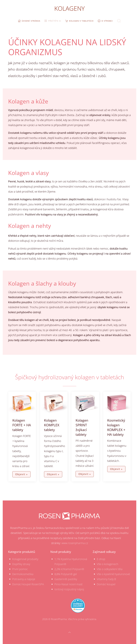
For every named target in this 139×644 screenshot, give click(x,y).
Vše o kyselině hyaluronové (113, 574)
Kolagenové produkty (25, 559)
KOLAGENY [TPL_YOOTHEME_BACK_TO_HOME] (69, 8)
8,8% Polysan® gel (66, 574)
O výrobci (105, 21)
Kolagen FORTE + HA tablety (23, 425)
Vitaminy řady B (106, 579)
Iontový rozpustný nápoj (69, 589)
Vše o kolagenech (108, 564)
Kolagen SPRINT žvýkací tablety (81, 428)
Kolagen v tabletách (79, 21)
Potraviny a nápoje (24, 579)
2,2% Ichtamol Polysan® (69, 569)
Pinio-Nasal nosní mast (68, 584)
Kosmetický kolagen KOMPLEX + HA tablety (115, 428)
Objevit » (23, 473)
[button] (119, 21)
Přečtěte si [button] (53, 21)
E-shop (101, 559)
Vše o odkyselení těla (110, 569)
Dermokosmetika (23, 574)
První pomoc (20, 569)
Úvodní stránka (29, 21)
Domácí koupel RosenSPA (28, 584)
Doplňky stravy (21, 564)
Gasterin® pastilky (66, 579)
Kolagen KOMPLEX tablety (52, 425)
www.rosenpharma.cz (75, 543)
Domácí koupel (106, 584)
